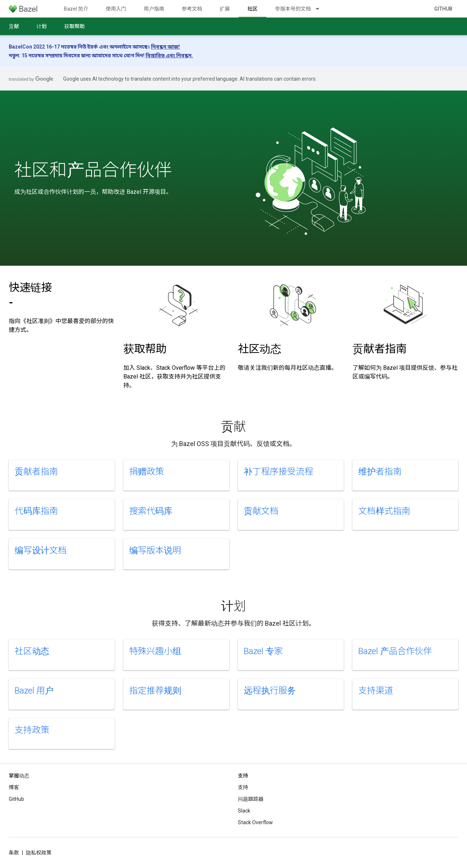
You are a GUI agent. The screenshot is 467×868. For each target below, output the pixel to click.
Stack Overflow (255, 822)
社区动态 (260, 349)
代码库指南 (36, 511)
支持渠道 (376, 691)
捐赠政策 (146, 472)
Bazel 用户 (34, 691)
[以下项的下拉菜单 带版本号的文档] (321, 9)
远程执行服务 (270, 691)
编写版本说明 (155, 550)
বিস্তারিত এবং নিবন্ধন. (169, 55)
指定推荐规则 (155, 691)
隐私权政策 (39, 853)
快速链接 (30, 295)
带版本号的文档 (293, 9)
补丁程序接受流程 (278, 472)
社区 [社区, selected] (252, 9)
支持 (243, 787)
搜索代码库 (151, 511)
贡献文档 (261, 511)
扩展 (225, 9)
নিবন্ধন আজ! (165, 47)
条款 (14, 853)
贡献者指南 (380, 349)
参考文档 (192, 9)
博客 (14, 787)
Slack (244, 811)
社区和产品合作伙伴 (93, 170)
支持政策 (32, 730)
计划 (42, 26)
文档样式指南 (384, 511)
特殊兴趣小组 (155, 651)
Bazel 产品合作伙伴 (395, 651)
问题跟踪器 (251, 799)
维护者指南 (380, 472)
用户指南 (154, 9)
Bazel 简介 (76, 9)
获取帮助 (74, 26)
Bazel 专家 (263, 651)
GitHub (443, 9)
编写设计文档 (41, 550)
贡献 (14, 26)
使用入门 (116, 9)
